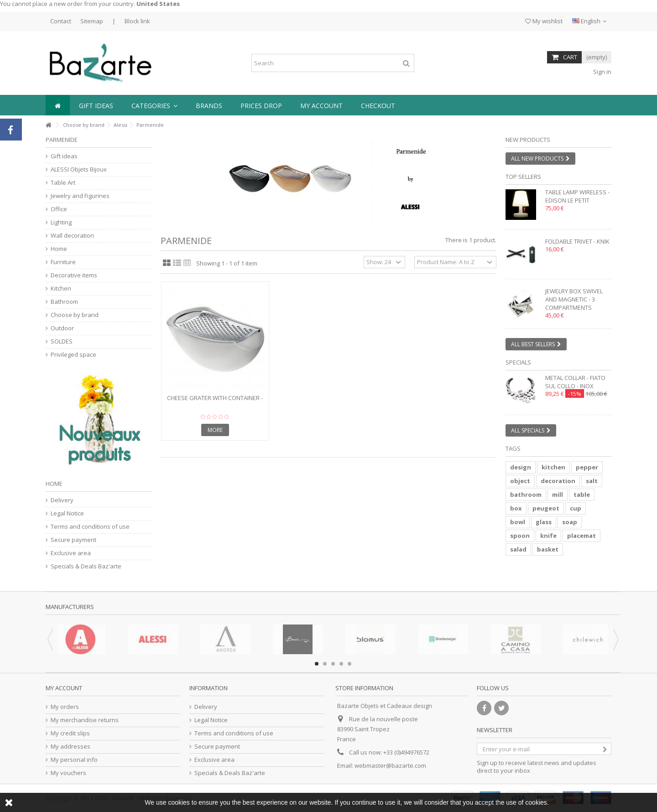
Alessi (120, 125)
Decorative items (74, 275)
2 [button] (325, 664)
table (582, 494)
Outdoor (62, 328)
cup (576, 508)
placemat (581, 536)
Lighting (61, 222)
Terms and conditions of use (90, 527)
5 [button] (349, 664)
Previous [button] (50, 640)
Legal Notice (67, 513)
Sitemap (92, 21)
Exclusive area (71, 553)
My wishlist (544, 21)
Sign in (602, 72)
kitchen (553, 467)
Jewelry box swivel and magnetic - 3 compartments (574, 299)
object (520, 481)
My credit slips (70, 733)
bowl (518, 522)
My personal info (74, 760)
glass (544, 522)
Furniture (63, 262)
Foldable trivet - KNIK (577, 241)
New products (528, 140)
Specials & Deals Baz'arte (86, 566)
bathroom (526, 494)
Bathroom (64, 302)
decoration (558, 481)
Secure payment (73, 540)
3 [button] (333, 664)
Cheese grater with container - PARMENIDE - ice (215, 402)
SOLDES (62, 341)
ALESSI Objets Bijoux (79, 169)
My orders (65, 707)
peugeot (546, 508)
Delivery (62, 500)
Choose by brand (84, 125)
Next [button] (616, 640)
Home (59, 249)
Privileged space (73, 355)
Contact (61, 21)
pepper (587, 467)
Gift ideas (64, 156)
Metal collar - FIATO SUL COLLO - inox (575, 382)
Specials (518, 362)
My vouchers (68, 773)
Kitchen (61, 289)
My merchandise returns (85, 720)
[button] (154, 105)
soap (570, 522)
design (521, 467)
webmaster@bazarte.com (390, 765)
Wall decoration (72, 236)
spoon (520, 536)
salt (592, 481)
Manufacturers (70, 607)
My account (64, 688)
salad (518, 549)
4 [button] (341, 664)
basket (548, 549)
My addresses (70, 747)
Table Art (63, 183)
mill (558, 494)
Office (59, 209)
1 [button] (317, 664)
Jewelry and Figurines (80, 196)
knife (548, 536)
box (516, 508)
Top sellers (523, 177)
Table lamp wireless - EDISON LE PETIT (577, 196)
